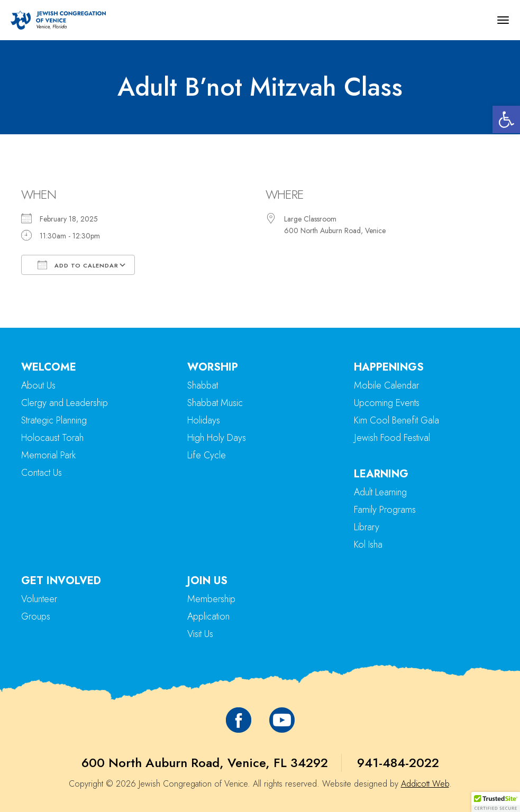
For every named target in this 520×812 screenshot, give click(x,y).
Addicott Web (425, 784)
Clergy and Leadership (65, 403)
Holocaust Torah (52, 438)
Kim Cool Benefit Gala (396, 420)
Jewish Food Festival (392, 438)
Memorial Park (48, 455)
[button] (506, 119)
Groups (36, 616)
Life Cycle (207, 455)
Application (208, 616)
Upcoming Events (387, 403)
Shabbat (203, 385)
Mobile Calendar (386, 385)
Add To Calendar (78, 265)
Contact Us (42, 473)
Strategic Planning (54, 420)
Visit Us (200, 634)
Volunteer (39, 599)
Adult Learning (380, 492)
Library (367, 527)
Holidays (204, 420)
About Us (38, 385)
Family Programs (385, 510)
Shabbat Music (215, 403)
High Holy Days (217, 438)
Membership (211, 599)
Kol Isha (368, 545)
